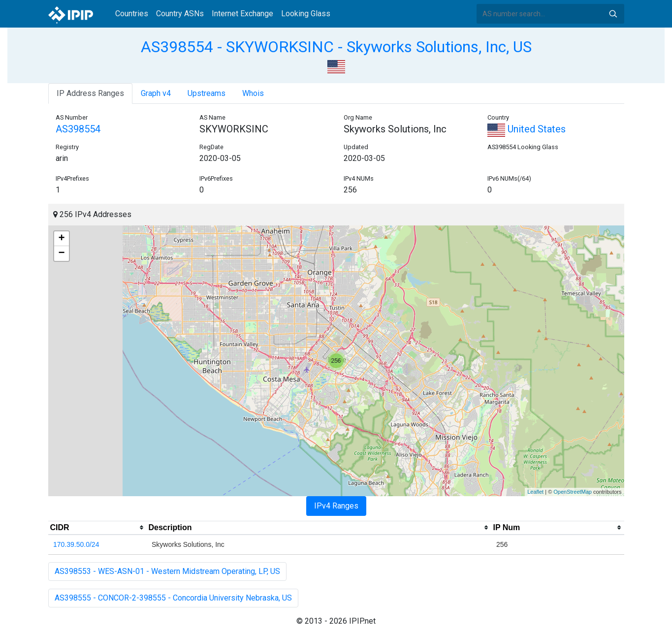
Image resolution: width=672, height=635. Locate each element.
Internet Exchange (242, 14)
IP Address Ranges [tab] (90, 93)
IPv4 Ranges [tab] (336, 506)
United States (527, 129)
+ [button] (61, 239)
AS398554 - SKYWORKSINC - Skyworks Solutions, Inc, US (336, 47)
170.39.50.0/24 (76, 544)
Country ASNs (180, 14)
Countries (132, 14)
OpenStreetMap (573, 492)
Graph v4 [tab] (156, 93)
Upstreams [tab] (207, 93)
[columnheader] (97, 528)
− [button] (61, 254)
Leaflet (535, 492)
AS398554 (78, 129)
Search (613, 14)
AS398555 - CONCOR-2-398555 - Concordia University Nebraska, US (173, 598)
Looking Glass (306, 14)
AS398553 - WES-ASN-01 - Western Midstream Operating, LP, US (167, 571)
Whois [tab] (253, 93)
